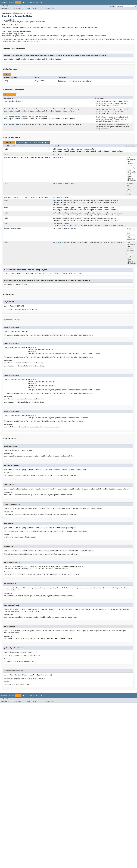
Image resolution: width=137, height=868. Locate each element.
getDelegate (58, 157)
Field (15, 8)
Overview (4, 2)
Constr (21, 8)
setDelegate (58, 242)
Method (28, 8)
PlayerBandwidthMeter (13, 101)
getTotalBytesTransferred (63, 183)
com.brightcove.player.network (21, 13)
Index (38, 2)
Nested (10, 8)
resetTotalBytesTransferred (64, 229)
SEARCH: (113, 6)
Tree (23, 2)
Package (11, 2)
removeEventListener (61, 223)
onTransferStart (60, 218)
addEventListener (60, 149)
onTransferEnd (59, 208)
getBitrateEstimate (61, 154)
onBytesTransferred (61, 201)
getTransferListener (61, 197)
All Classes (5, 6)
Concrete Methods (42, 143)
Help (42, 2)
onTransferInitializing (63, 213)
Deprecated (30, 2)
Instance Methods (24, 143)
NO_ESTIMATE (40, 81)
